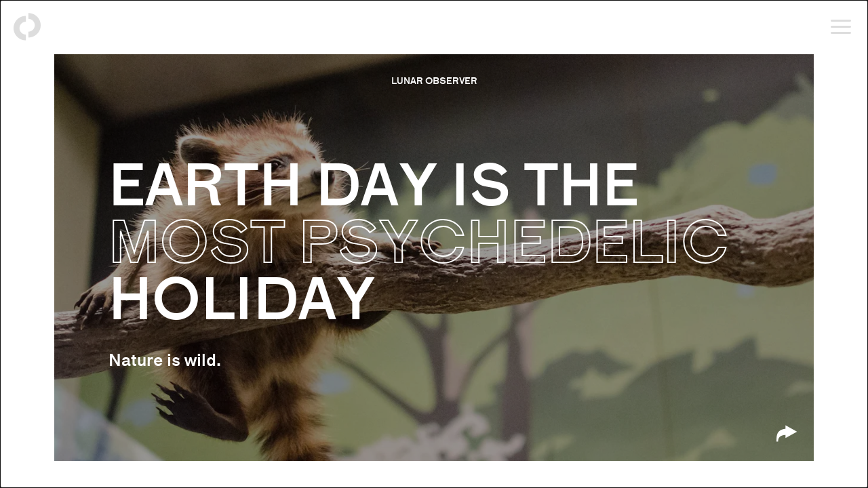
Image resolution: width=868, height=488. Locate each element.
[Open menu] (841, 27)
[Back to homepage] (27, 27)
